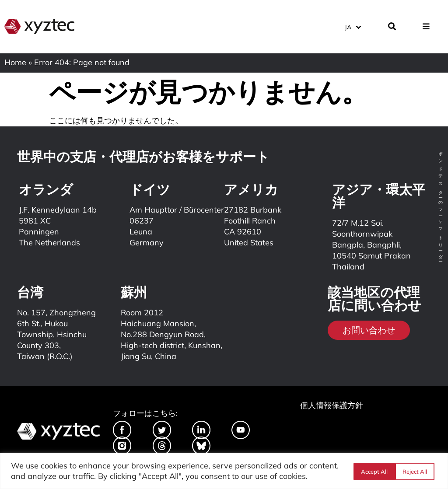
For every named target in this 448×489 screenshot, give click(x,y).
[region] (224, 471)
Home (15, 62)
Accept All (416, 471)
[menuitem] (352, 26)
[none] (358, 26)
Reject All (372, 471)
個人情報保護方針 (332, 405)
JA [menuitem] (348, 26)
